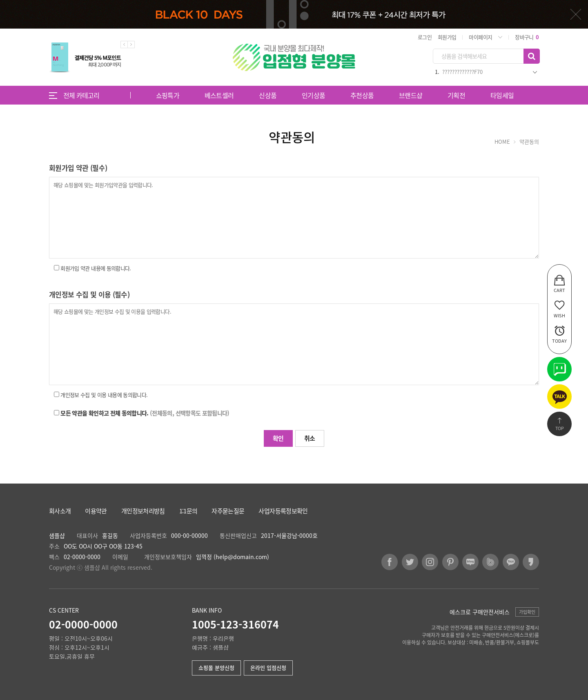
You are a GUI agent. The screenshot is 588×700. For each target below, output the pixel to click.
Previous (124, 45)
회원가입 (447, 37)
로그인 (425, 37)
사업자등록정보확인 (283, 511)
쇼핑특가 (168, 95)
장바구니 (527, 37)
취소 (310, 438)
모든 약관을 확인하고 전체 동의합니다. (145, 413)
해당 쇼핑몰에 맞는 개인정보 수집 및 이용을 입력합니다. (294, 344)
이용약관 (96, 511)
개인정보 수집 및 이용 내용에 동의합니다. (104, 395)
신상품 (268, 95)
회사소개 (60, 511)
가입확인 (527, 612)
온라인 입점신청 (268, 668)
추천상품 (362, 95)
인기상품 (313, 95)
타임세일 (502, 95)
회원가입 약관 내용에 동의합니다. (96, 268)
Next (131, 45)
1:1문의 (188, 511)
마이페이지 (480, 37)
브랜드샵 (411, 95)
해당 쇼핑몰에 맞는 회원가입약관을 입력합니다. (294, 218)
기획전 (456, 95)
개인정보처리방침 (143, 511)
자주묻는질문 (228, 511)
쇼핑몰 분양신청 (216, 668)
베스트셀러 (219, 95)
